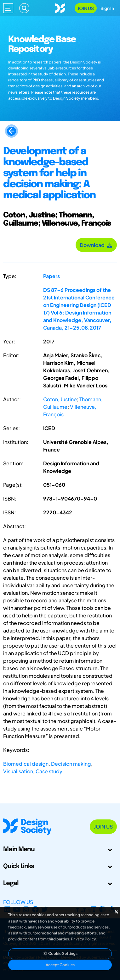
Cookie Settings (60, 953)
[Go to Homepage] (60, 7)
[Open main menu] (8, 8)
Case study (49, 771)
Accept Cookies (60, 965)
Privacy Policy (83, 939)
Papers (51, 276)
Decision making (71, 764)
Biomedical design (26, 764)
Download (96, 245)
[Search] (24, 8)
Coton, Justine (60, 399)
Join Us (86, 8)
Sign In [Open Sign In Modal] (107, 8)
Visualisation (18, 771)
